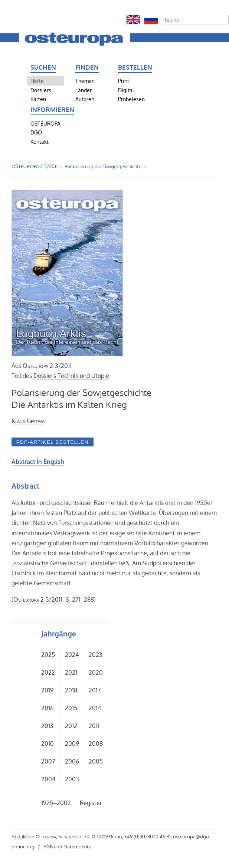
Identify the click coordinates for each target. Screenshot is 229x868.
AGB (48, 847)
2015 (71, 708)
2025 (48, 655)
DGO (36, 132)
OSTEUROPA (45, 123)
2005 (96, 761)
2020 (96, 672)
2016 (47, 708)
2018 (71, 690)
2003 (72, 779)
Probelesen (131, 99)
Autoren (85, 99)
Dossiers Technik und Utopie (71, 376)
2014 (95, 708)
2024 (72, 655)
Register (91, 803)
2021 (71, 672)
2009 (72, 744)
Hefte (37, 81)
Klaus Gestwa (28, 421)
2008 (96, 744)
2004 (48, 779)
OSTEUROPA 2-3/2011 (35, 166)
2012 (71, 726)
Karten (38, 99)
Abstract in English (38, 462)
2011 (94, 726)
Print (124, 81)
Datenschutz (77, 847)
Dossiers (41, 90)
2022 (48, 672)
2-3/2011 (47, 366)
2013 (47, 726)
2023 (96, 655)
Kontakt (40, 142)
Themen (85, 81)
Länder (84, 90)
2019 (47, 690)
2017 (95, 690)
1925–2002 (56, 803)
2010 (48, 744)
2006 (72, 761)
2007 (48, 761)
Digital (126, 90)
